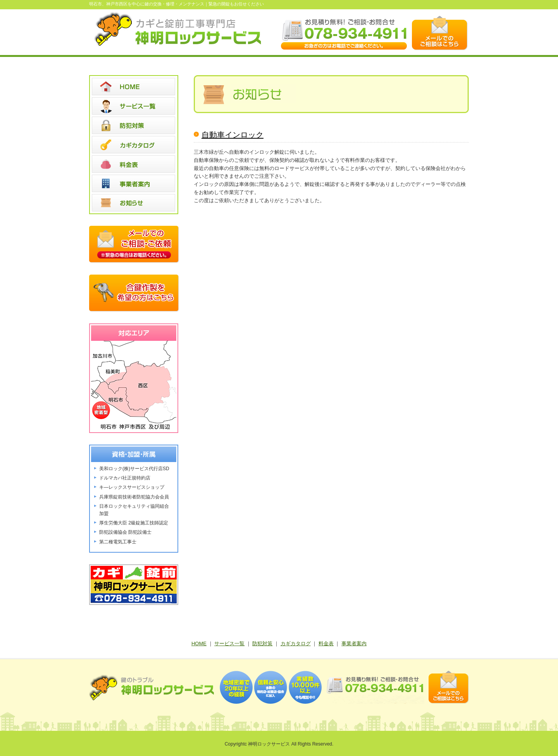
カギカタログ (296, 643)
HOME (199, 643)
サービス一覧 (229, 643)
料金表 (326, 643)
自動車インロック (232, 135)
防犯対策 (262, 643)
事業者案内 (354, 643)
